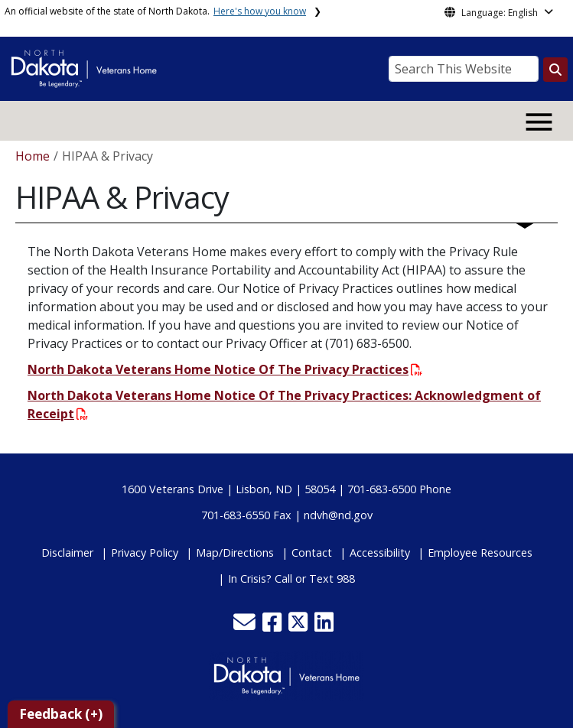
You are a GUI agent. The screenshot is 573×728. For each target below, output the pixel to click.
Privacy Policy (145, 552)
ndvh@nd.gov (338, 515)
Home (33, 156)
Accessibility (380, 552)
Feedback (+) (61, 714)
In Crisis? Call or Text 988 (291, 578)
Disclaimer (67, 552)
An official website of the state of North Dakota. (155, 11)
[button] (246, 626)
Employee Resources (480, 552)
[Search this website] (555, 70)
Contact (312, 552)
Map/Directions (235, 552)
